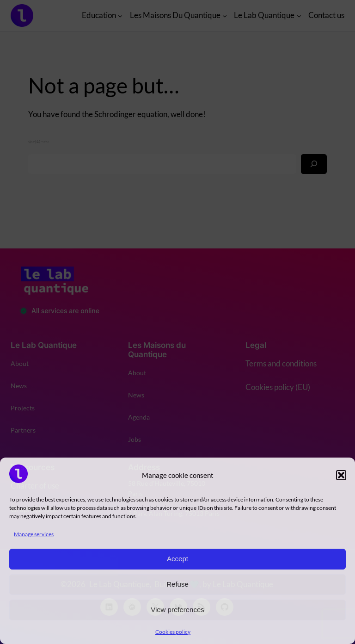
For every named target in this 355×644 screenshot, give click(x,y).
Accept (177, 559)
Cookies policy (173, 632)
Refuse (177, 584)
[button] (341, 475)
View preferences (177, 610)
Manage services (34, 534)
